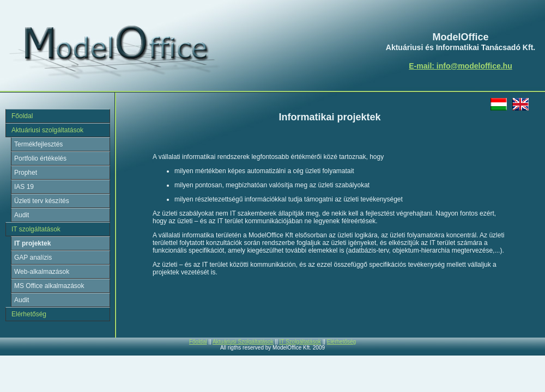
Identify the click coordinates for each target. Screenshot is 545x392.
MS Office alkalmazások (49, 286)
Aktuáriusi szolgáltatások (47, 130)
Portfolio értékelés (40, 158)
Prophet (26, 173)
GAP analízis (33, 258)
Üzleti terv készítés (42, 201)
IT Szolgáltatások (300, 342)
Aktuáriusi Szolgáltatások (243, 342)
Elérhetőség (29, 314)
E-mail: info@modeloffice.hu (460, 66)
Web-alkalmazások (42, 272)
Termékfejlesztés (38, 144)
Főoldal (22, 116)
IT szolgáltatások (36, 229)
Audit (22, 215)
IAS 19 (24, 187)
